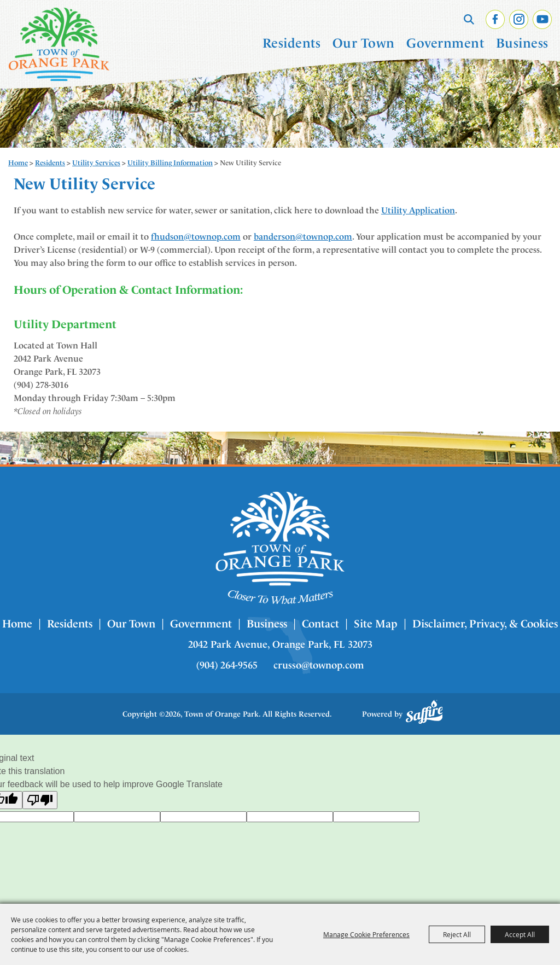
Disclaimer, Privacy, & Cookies (485, 624)
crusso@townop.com (319, 665)
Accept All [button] (520, 934)
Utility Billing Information (170, 163)
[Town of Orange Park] (59, 44)
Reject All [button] (457, 934)
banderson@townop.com (303, 237)
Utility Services (96, 163)
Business (522, 43)
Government (445, 43)
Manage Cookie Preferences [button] (366, 934)
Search (469, 19)
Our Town (364, 43)
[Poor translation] (40, 800)
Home (18, 163)
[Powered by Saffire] (424, 712)
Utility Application (418, 210)
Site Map (376, 624)
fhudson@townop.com (196, 237)
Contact (320, 624)
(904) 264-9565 (227, 665)
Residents (292, 43)
